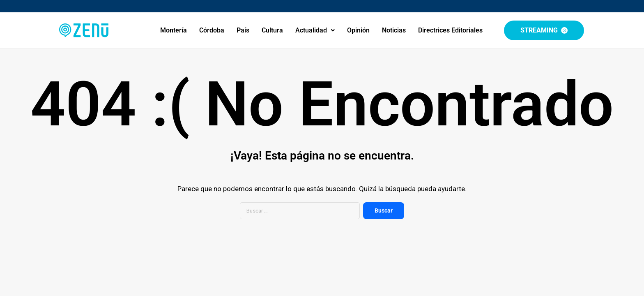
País (243, 30)
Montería (174, 30)
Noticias (394, 30)
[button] (315, 30)
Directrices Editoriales (450, 30)
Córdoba (212, 30)
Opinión (358, 30)
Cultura (272, 30)
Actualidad (315, 30)
